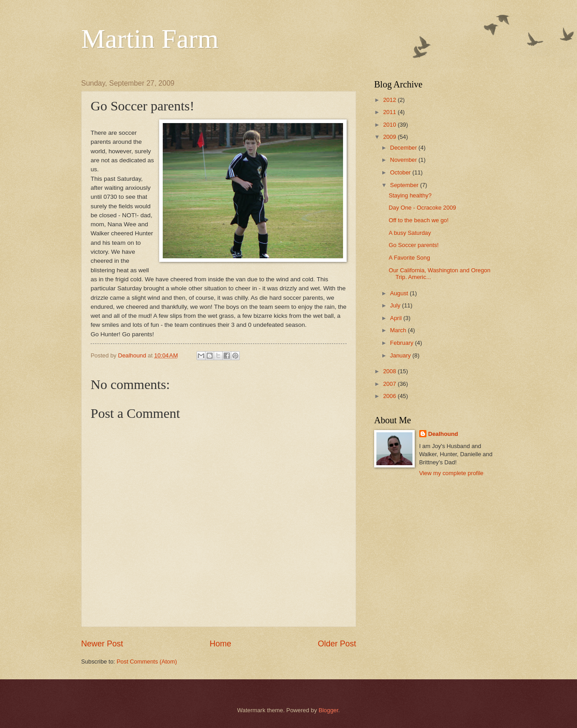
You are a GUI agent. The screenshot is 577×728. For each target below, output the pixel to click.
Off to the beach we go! (419, 220)
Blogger (329, 710)
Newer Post (102, 644)
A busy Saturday (410, 233)
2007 (390, 384)
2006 (390, 396)
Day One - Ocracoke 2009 (422, 208)
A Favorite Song (409, 258)
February (402, 343)
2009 (390, 137)
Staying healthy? (410, 195)
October (401, 172)
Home (220, 644)
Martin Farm (150, 39)
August (400, 293)
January (401, 355)
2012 (390, 100)
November (404, 160)
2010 (390, 125)
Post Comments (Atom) (147, 662)
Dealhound (443, 434)
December (404, 148)
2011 (390, 112)
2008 (390, 371)
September (405, 185)
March (399, 330)
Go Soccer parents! (414, 245)
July (396, 305)
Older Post (337, 644)
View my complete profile (451, 473)
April (396, 318)
